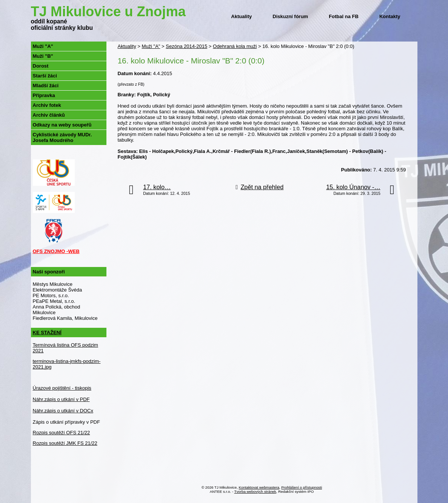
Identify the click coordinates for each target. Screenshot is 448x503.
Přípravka (44, 95)
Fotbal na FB (344, 16)
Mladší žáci (46, 86)
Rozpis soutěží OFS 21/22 (62, 433)
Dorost (41, 66)
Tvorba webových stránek (255, 491)
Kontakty (390, 16)
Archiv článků (49, 115)
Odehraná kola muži (235, 46)
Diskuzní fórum (290, 16)
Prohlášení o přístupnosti (302, 487)
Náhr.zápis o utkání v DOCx (63, 411)
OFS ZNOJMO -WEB (56, 251)
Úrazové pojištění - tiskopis (62, 388)
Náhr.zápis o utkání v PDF (61, 399)
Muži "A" (151, 46)
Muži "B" (43, 56)
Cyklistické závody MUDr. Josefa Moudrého (62, 137)
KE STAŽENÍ (47, 333)
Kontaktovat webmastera (259, 487)
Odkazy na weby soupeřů (62, 125)
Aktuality (241, 16)
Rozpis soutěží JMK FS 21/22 (65, 443)
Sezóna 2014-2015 (186, 46)
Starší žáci (45, 76)
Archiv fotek (47, 105)
